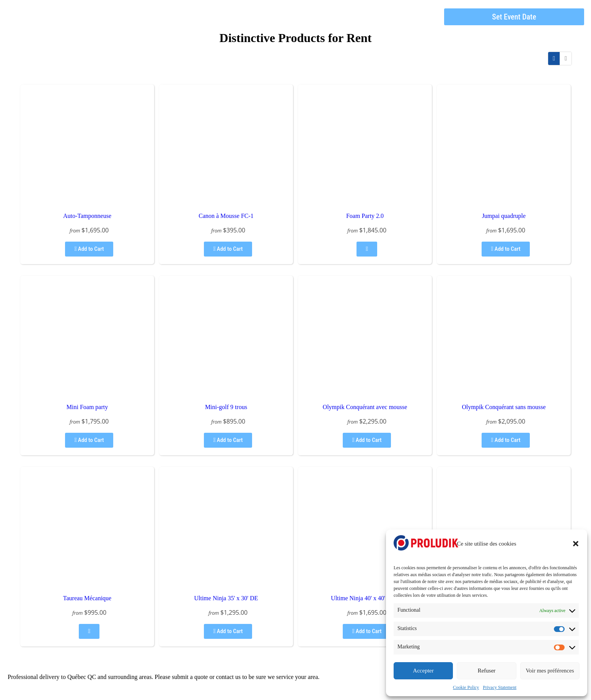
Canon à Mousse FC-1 (226, 216)
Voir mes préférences (550, 671)
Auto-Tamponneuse (87, 216)
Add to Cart (89, 249)
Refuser (487, 671)
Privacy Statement (500, 687)
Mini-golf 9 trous (226, 407)
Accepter (423, 671)
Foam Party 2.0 (365, 216)
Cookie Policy (466, 687)
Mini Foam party (87, 407)
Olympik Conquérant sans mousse (504, 407)
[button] (576, 544)
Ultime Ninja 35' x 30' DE (226, 598)
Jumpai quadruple (504, 216)
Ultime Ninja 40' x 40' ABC (365, 598)
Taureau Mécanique (87, 598)
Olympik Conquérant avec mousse (365, 407)
